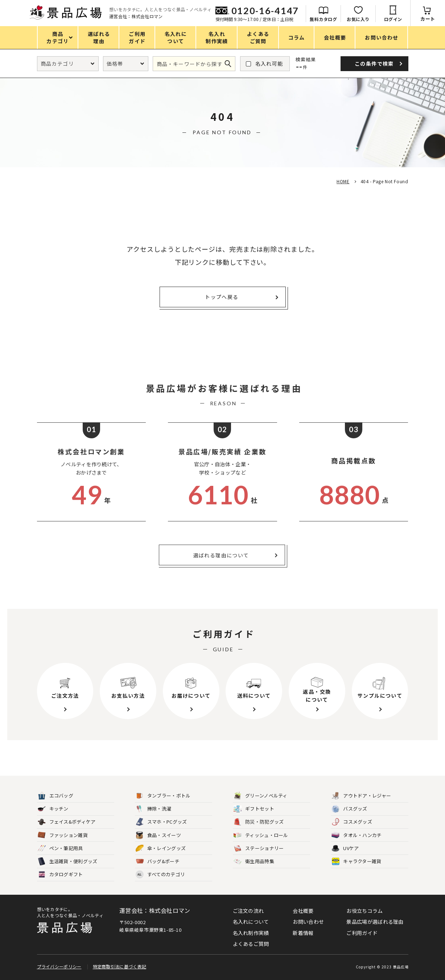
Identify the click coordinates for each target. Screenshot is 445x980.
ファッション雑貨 (63, 835)
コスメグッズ (352, 822)
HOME (343, 181)
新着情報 (303, 933)
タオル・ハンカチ (357, 835)
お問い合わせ (308, 922)
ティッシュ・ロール (261, 835)
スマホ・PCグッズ (161, 822)
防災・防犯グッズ (259, 822)
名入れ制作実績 (251, 933)
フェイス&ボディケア (67, 822)
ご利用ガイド (362, 933)
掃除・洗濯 (154, 809)
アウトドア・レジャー (361, 796)
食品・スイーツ (158, 835)
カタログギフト (60, 875)
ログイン (393, 19)
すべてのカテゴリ (160, 875)
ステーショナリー (259, 848)
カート (428, 19)
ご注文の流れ (248, 911)
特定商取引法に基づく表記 (120, 966)
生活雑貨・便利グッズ (68, 862)
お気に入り (358, 19)
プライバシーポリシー (59, 966)
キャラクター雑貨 (356, 862)
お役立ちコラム (364, 911)
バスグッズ (349, 809)
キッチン (53, 809)
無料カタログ (323, 19)
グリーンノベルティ (261, 796)
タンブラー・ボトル (163, 796)
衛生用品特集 (254, 862)
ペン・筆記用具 (60, 848)
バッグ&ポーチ (158, 862)
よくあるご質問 (251, 944)
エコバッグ (56, 796)
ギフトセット (254, 809)
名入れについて (251, 922)
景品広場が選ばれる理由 (375, 922)
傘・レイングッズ (161, 848)
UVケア (345, 848)
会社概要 (303, 911)
